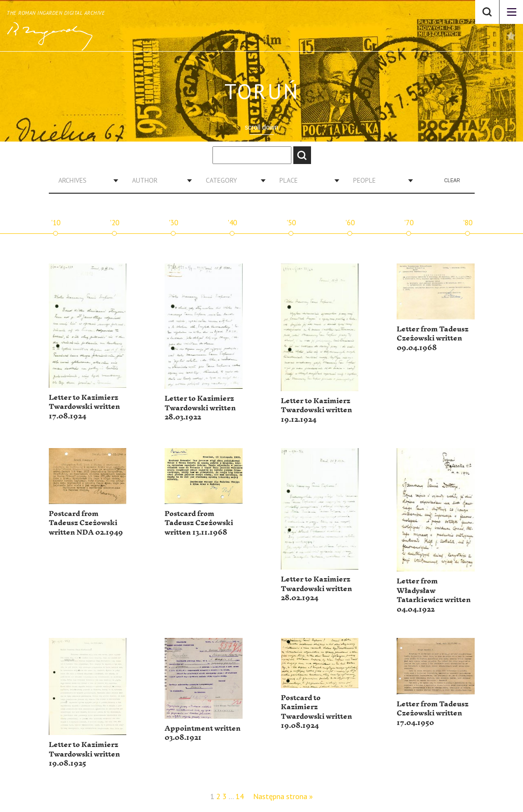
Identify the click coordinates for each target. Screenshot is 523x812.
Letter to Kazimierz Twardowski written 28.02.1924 (317, 589)
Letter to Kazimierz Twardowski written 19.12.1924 (317, 410)
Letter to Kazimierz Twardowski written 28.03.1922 (200, 408)
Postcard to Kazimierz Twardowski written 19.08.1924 (317, 712)
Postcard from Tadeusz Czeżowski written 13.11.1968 (199, 523)
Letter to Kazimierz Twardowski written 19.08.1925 (84, 754)
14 (240, 796)
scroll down (261, 127)
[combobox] (85, 180)
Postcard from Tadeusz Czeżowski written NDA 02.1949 (86, 523)
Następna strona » (283, 796)
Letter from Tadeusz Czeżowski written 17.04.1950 (433, 713)
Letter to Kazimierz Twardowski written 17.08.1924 (84, 407)
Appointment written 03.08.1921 (203, 733)
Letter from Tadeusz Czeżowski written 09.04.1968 (433, 339)
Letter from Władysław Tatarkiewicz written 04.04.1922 (434, 595)
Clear (452, 181)
